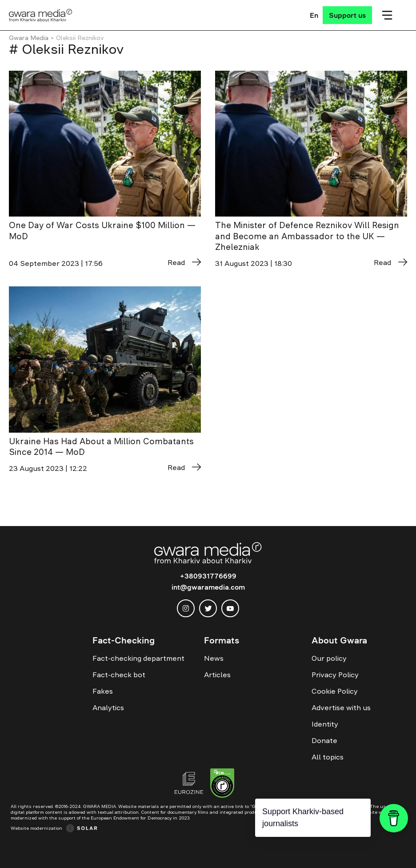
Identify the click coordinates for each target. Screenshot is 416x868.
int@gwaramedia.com (208, 587)
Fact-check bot (119, 675)
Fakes (103, 691)
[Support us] (347, 15)
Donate (324, 740)
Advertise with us (341, 707)
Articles (217, 675)
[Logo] (41, 15)
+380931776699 (208, 576)
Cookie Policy (335, 691)
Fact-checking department (138, 658)
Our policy (329, 658)
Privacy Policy (335, 675)
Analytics (108, 707)
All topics (328, 757)
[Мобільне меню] (387, 15)
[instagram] (186, 608)
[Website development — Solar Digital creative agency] (54, 828)
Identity (325, 724)
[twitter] (208, 608)
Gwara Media (29, 38)
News (214, 658)
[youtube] (230, 608)
